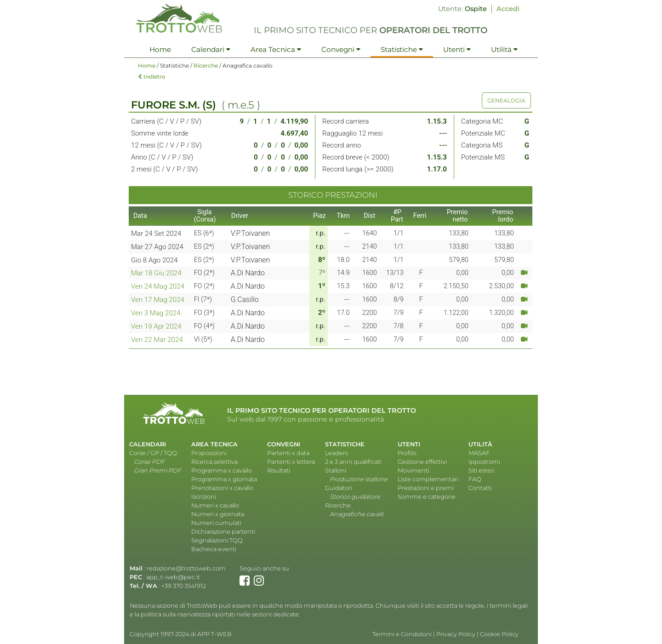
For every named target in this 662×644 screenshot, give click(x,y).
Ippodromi (484, 462)
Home (160, 49)
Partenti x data (288, 453)
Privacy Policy (456, 634)
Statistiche (402, 49)
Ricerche (206, 66)
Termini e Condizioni (402, 634)
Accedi (508, 9)
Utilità (504, 49)
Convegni (341, 49)
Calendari (211, 49)
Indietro (152, 77)
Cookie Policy (499, 634)
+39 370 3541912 (184, 586)
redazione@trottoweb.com (186, 568)
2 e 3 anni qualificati (353, 462)
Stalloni (336, 470)
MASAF (479, 453)
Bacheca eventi (214, 549)
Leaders (337, 453)
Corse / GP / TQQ (153, 453)
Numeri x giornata (218, 514)
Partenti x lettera (291, 462)
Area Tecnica (276, 49)
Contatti (480, 488)
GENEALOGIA (506, 100)
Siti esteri (482, 470)
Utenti (457, 49)
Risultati (279, 470)
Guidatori (339, 488)
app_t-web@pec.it (173, 577)
